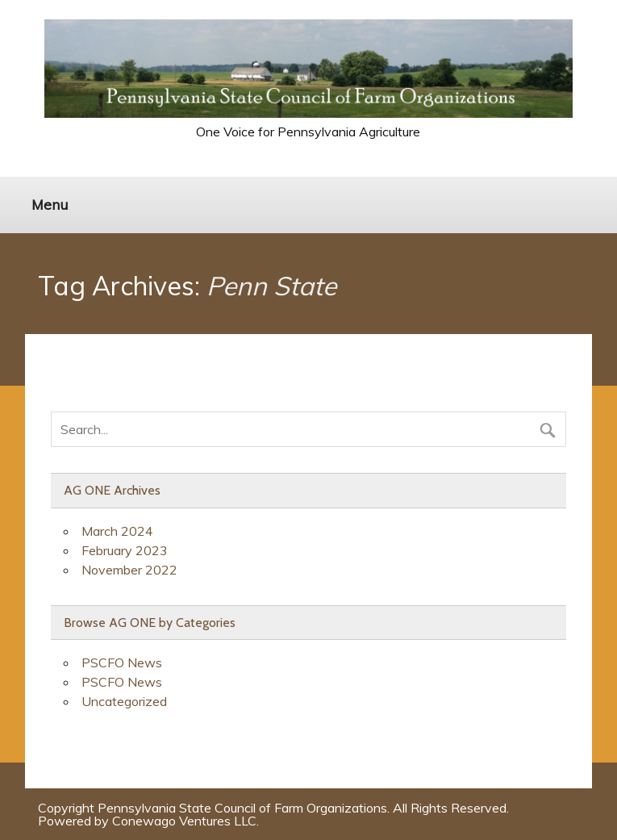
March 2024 (117, 531)
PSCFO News (122, 662)
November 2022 (129, 570)
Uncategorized (124, 701)
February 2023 (125, 550)
